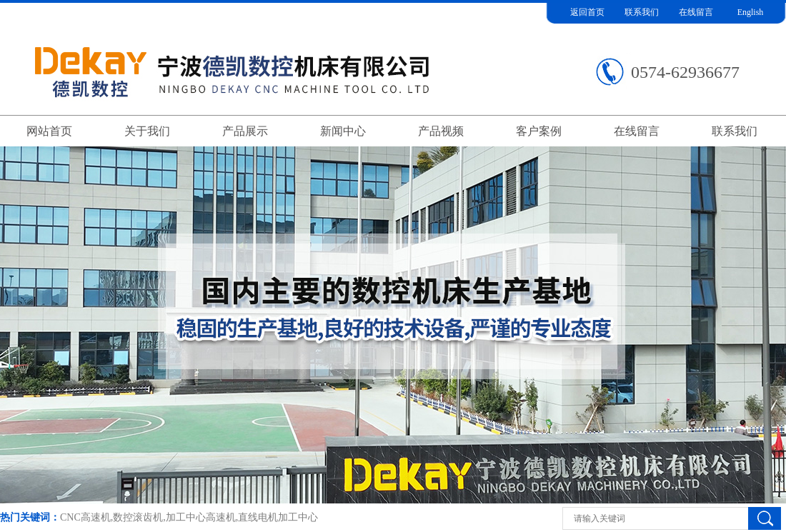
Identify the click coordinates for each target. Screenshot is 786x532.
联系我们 (642, 12)
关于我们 (147, 131)
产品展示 (245, 131)
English (751, 12)
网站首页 (49, 131)
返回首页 (587, 12)
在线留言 (696, 12)
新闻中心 (343, 131)
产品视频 (441, 131)
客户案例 (539, 131)
